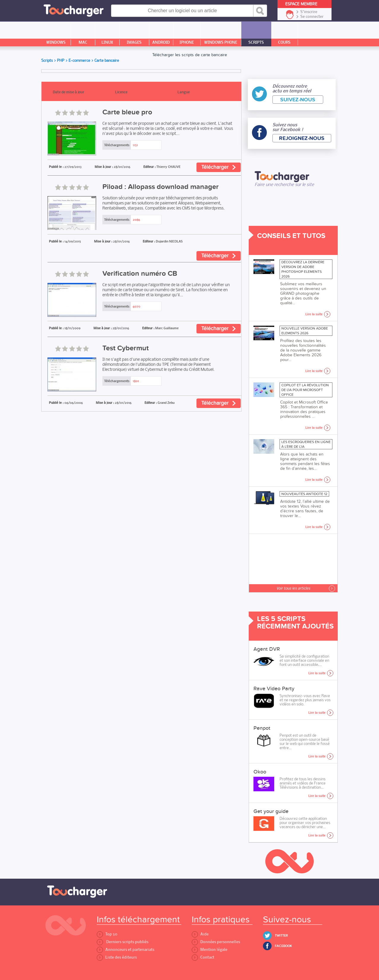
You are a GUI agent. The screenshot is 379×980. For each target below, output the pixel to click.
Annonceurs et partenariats (126, 950)
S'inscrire (309, 12)
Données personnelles (216, 942)
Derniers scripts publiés (123, 942)
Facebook (283, 946)
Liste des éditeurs (117, 957)
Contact (203, 957)
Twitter (281, 936)
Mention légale (210, 950)
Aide (200, 934)
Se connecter (312, 17)
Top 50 (107, 934)
